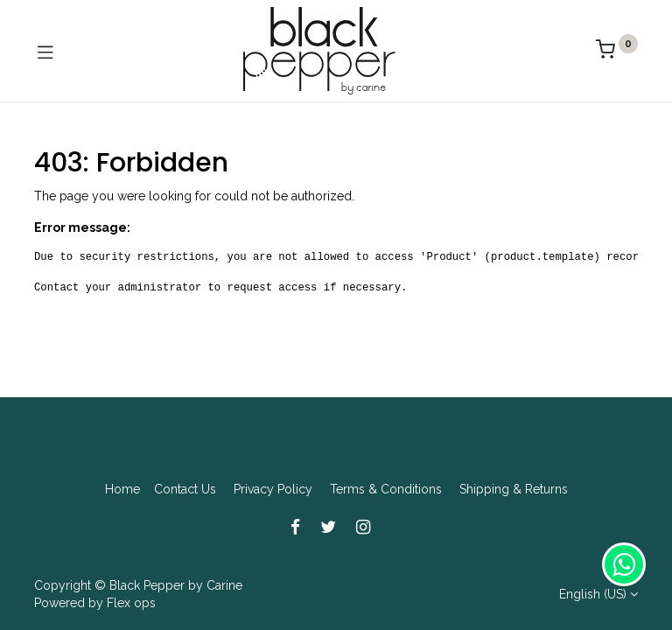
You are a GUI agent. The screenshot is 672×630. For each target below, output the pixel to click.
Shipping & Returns (514, 489)
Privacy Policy (273, 489)
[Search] (196, 600)
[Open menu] (336, 605)
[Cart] (476, 599)
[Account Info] (615, 600)
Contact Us (185, 489)
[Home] (58, 600)
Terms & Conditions (386, 489)
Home (122, 489)
